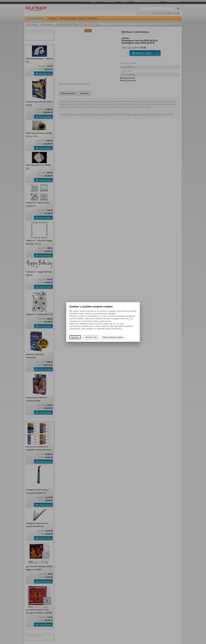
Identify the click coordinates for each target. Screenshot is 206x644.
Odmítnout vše (91, 337)
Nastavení (75, 337)
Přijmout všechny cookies (113, 337)
